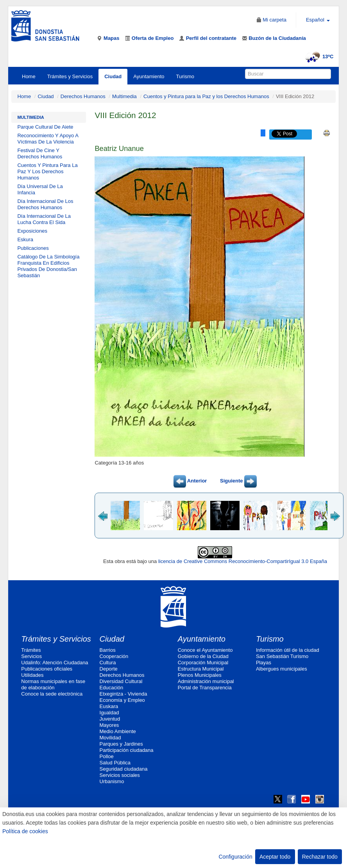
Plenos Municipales (200, 675)
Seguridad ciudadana (124, 769)
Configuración (235, 857)
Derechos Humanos (83, 96)
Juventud (110, 719)
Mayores (109, 725)
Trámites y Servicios (70, 76)
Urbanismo (112, 781)
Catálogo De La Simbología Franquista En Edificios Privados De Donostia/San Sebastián (48, 266)
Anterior (190, 481)
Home (29, 76)
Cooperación (114, 656)
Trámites (31, 650)
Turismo (185, 76)
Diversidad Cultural (121, 681)
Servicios (31, 656)
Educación (112, 688)
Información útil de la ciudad (288, 650)
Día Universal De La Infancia (40, 189)
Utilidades (32, 675)
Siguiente (238, 481)
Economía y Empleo (122, 700)
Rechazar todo (320, 857)
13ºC (318, 56)
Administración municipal (206, 681)
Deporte (109, 669)
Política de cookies (25, 831)
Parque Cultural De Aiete (45, 127)
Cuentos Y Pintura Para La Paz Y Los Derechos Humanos (47, 171)
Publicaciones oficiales (47, 669)
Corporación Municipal (203, 663)
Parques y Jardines (121, 744)
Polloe (107, 756)
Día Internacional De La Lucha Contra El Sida (44, 219)
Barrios (108, 650)
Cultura (108, 663)
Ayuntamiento (149, 76)
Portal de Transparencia (205, 688)
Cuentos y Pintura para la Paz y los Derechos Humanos (206, 96)
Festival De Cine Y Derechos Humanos (40, 153)
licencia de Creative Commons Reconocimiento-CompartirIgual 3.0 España (243, 561)
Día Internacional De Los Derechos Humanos (45, 204)
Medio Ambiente (118, 731)
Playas (264, 663)
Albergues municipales (282, 669)
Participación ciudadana (127, 750)
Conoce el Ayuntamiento (205, 650)
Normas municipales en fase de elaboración (53, 684)
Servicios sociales (120, 775)
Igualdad (109, 713)
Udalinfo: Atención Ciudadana (55, 663)
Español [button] (318, 20)
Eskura (25, 239)
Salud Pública (115, 763)
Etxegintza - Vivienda (123, 694)
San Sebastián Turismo (282, 656)
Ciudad (113, 76)
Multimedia (124, 96)
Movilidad (110, 738)
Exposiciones (32, 231)
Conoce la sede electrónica (52, 694)
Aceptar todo (275, 857)
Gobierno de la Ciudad (203, 656)
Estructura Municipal (201, 669)
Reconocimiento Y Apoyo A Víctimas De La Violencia (48, 139)
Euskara (109, 706)
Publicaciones (33, 248)
